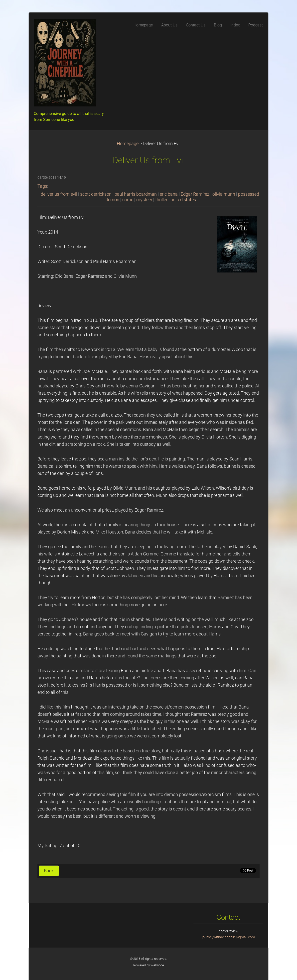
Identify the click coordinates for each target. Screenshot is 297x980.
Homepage (128, 144)
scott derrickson (96, 194)
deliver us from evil (59, 194)
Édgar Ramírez (195, 194)
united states (183, 200)
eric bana (169, 194)
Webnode (157, 965)
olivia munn (224, 194)
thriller (161, 200)
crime (128, 200)
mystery (144, 200)
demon (112, 200)
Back (49, 871)
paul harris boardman (136, 194)
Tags (42, 186)
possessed (249, 194)
